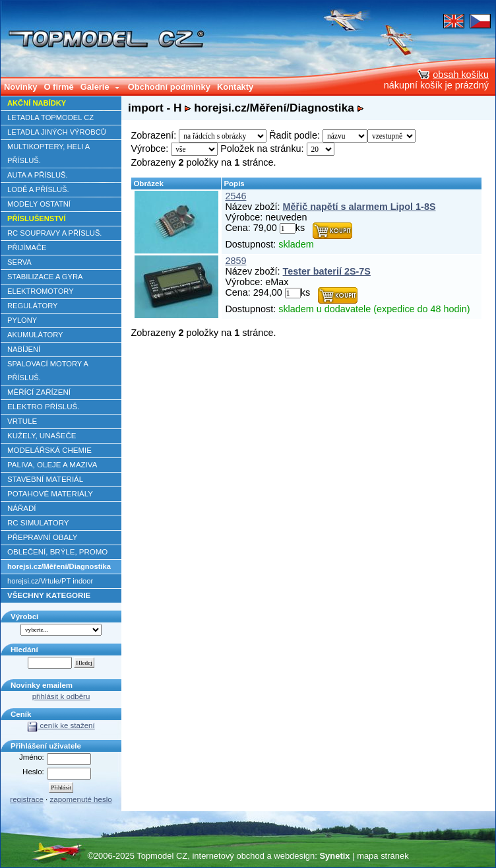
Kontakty (235, 87)
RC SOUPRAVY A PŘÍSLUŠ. (54, 233)
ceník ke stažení (61, 725)
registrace (27, 799)
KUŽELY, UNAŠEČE (42, 436)
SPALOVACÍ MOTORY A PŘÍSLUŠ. (48, 371)
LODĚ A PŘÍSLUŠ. (38, 189)
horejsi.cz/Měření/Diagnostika (59, 566)
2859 (235, 261)
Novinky (20, 87)
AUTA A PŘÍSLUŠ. (38, 175)
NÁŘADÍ (22, 508)
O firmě (58, 87)
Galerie (100, 87)
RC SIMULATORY (38, 523)
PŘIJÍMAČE (27, 248)
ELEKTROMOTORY (41, 291)
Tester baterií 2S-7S (327, 271)
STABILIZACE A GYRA (45, 277)
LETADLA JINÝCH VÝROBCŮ (57, 132)
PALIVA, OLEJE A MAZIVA (52, 465)
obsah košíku (453, 75)
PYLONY (22, 320)
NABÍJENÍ (24, 349)
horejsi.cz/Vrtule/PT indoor (50, 581)
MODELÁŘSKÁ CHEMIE (49, 450)
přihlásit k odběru (61, 696)
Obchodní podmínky (169, 87)
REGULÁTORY (32, 306)
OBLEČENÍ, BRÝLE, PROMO (57, 552)
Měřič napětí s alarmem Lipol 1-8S (359, 207)
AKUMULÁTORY (35, 335)
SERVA (19, 262)
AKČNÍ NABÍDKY (37, 103)
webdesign (294, 856)
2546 (235, 196)
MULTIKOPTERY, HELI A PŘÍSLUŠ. (48, 153)
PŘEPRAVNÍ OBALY (42, 537)
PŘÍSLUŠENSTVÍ (37, 218)
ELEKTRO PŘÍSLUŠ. (43, 407)
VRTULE (22, 421)
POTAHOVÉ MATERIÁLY (50, 494)
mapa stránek (383, 856)
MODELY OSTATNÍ (39, 204)
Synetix (334, 856)
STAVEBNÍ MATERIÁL (45, 479)
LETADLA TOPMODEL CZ (50, 117)
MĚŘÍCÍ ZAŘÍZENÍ (39, 392)
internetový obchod (228, 856)
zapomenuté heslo (81, 799)
